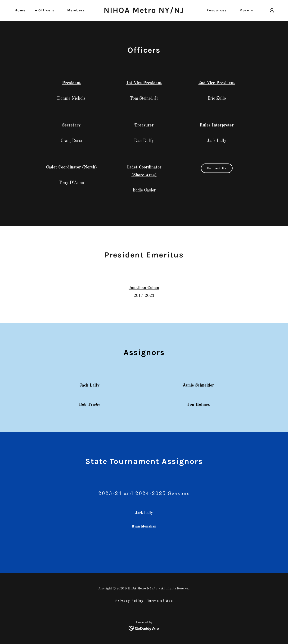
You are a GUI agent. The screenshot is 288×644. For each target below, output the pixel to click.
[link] (144, 12)
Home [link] (20, 10)
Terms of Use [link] (160, 601)
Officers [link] (46, 10)
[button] (245, 10)
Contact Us (217, 168)
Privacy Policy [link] (129, 601)
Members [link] (76, 10)
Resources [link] (217, 10)
